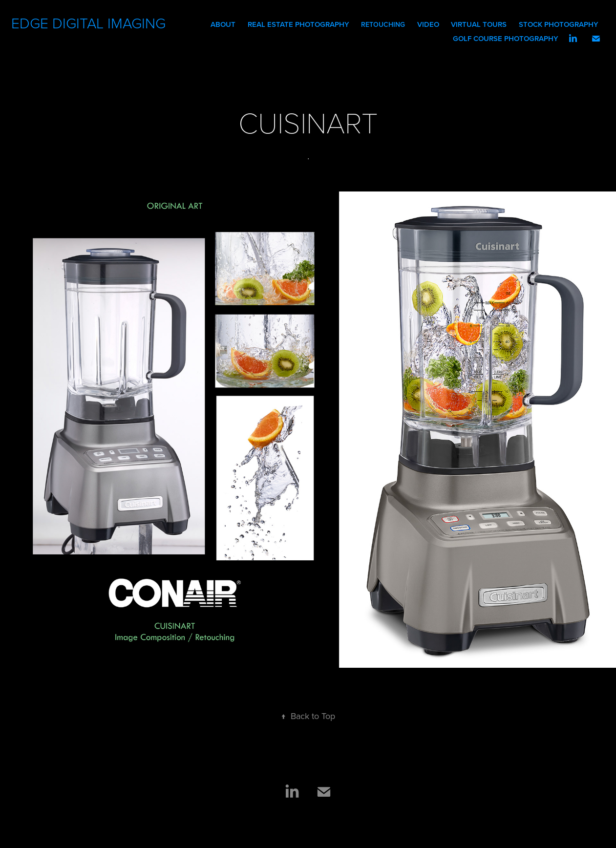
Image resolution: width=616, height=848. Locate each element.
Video (428, 24)
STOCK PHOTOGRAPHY (559, 24)
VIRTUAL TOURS (479, 24)
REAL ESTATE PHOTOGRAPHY (298, 24)
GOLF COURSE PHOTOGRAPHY (506, 38)
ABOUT (223, 24)
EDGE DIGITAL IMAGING (90, 23)
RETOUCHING (383, 24)
